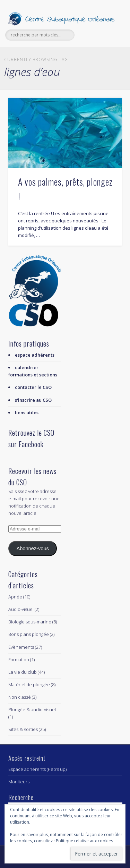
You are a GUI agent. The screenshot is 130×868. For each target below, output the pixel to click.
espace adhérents (35, 355)
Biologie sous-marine (30, 622)
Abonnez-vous (32, 548)
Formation (19, 659)
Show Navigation (105, 62)
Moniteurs (19, 782)
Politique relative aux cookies (84, 841)
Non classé (20, 697)
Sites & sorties (23, 729)
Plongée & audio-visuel (32, 709)
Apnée (15, 597)
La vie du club (23, 672)
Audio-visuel (21, 609)
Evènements (21, 647)
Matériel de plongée (29, 684)
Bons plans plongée (29, 634)
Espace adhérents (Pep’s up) (37, 769)
